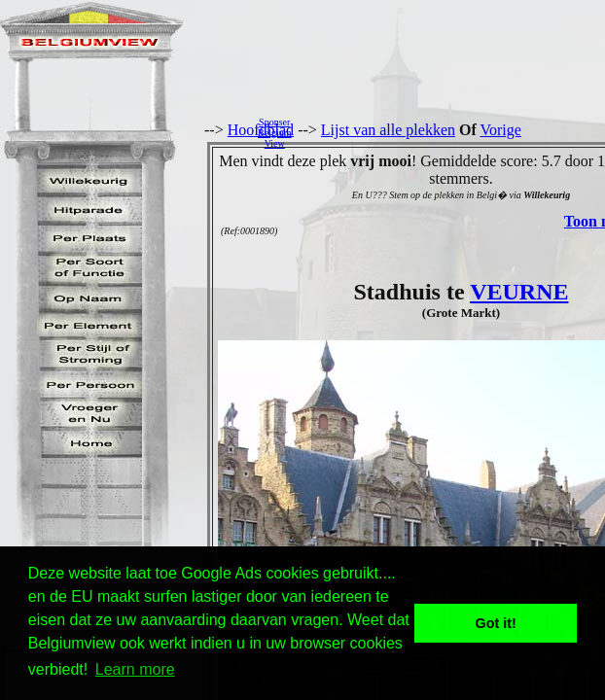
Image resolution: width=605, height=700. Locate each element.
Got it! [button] (496, 623)
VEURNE (519, 292)
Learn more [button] (135, 669)
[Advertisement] (453, 132)
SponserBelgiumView (274, 133)
